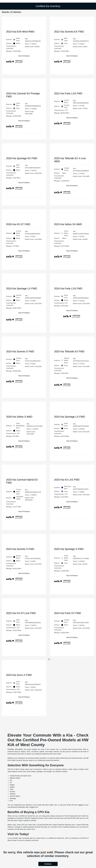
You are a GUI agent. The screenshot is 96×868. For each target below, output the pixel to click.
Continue (48, 864)
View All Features (24, 56)
